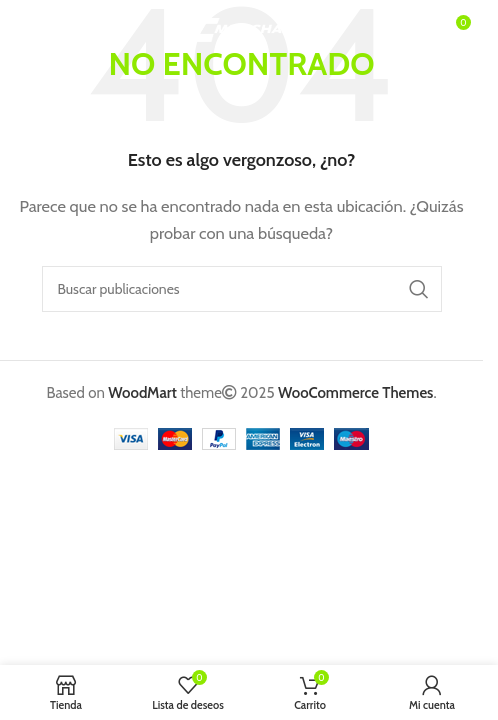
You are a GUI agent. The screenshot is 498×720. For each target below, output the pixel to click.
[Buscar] (242, 289)
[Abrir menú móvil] (47, 30)
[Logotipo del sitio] (241, 29)
